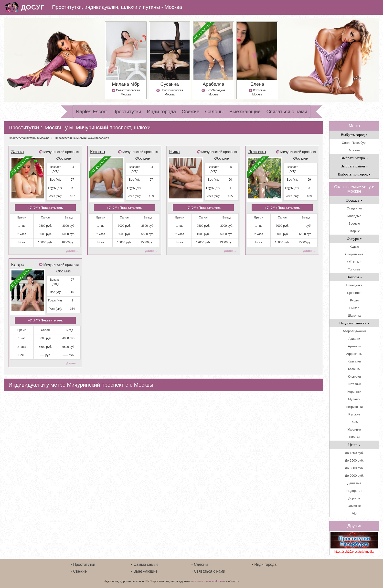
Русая (354, 300)
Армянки (354, 346)
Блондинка (354, 285)
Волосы (354, 277)
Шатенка (354, 315)
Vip (354, 513)
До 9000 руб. (354, 476)
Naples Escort (91, 112)
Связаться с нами (287, 112)
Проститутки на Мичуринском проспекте (82, 138)
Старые (354, 231)
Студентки (354, 208)
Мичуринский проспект (61, 152)
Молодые (354, 216)
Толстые (354, 269)
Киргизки (354, 377)
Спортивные (354, 254)
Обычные (354, 262)
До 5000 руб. (354, 468)
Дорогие (354, 498)
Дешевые (354, 483)
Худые (354, 247)
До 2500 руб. (354, 460)
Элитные (354, 506)
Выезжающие (245, 112)
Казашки (354, 369)
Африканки (354, 354)
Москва (354, 150)
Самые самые (146, 564)
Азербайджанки (354, 331)
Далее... (72, 251)
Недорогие (354, 491)
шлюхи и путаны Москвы (208, 581)
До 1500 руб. (354, 453)
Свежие (191, 112)
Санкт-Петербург (354, 143)
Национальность (354, 323)
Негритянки (354, 407)
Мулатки (354, 399)
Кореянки (354, 392)
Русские (354, 414)
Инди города (162, 112)
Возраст (354, 200)
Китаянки (354, 384)
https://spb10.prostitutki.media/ (354, 552)
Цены (354, 445)
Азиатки (354, 339)
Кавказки (354, 361)
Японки (354, 437)
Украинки (354, 429)
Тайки (354, 422)
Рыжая (354, 308)
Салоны (214, 112)
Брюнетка (354, 293)
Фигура (354, 239)
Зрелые (354, 223)
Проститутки (127, 112)
